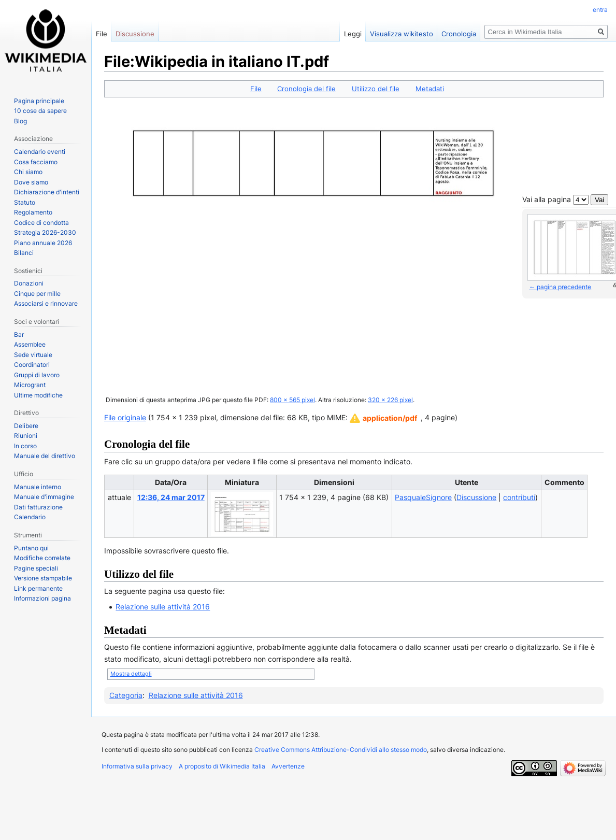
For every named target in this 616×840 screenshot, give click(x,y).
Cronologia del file (306, 89)
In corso (25, 446)
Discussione (476, 497)
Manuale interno (38, 487)
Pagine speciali (36, 568)
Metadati (430, 89)
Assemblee (30, 344)
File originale (125, 417)
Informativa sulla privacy (137, 766)
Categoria (126, 695)
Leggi (353, 34)
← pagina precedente (560, 287)
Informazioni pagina (42, 598)
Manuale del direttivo (45, 456)
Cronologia (459, 34)
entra (600, 10)
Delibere (26, 426)
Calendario (30, 517)
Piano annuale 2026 (43, 243)
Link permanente (38, 588)
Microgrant (30, 385)
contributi (519, 497)
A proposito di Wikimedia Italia (222, 766)
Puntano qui (31, 548)
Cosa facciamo (36, 162)
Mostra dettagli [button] (131, 674)
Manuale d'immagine (44, 497)
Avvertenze (288, 766)
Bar (19, 334)
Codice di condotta (41, 223)
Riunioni (26, 436)
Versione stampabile (43, 578)
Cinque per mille (37, 294)
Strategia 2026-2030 (45, 232)
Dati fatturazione (38, 507)
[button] (384, 418)
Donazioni (29, 283)
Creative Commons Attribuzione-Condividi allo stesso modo (341, 750)
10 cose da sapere (40, 111)
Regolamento (33, 212)
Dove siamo (31, 182)
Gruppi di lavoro (37, 375)
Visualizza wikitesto (402, 34)
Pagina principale (39, 101)
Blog (20, 121)
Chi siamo (28, 172)
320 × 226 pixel (390, 400)
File (256, 89)
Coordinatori (32, 365)
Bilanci (24, 253)
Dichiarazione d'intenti (47, 192)
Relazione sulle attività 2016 (163, 607)
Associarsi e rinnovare (46, 303)
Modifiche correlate (42, 558)
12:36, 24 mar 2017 (171, 497)
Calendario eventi (40, 152)
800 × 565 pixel (292, 400)
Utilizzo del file (376, 89)
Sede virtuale (33, 355)
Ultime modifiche (38, 395)
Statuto (25, 202)
